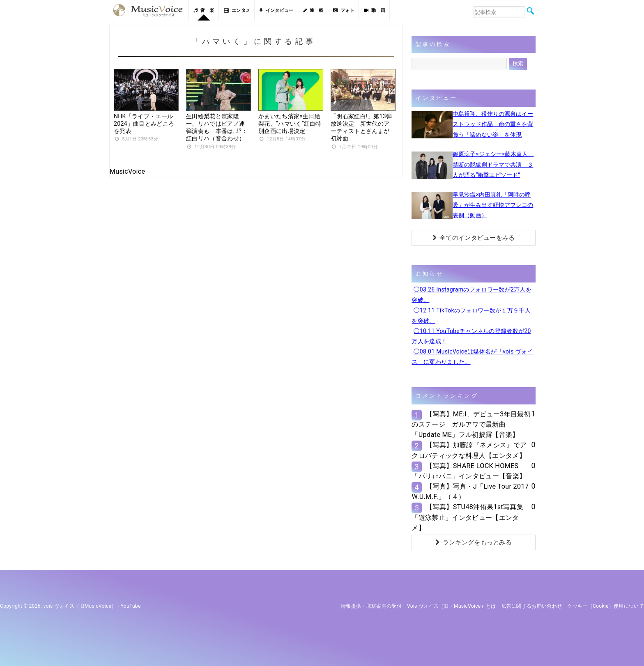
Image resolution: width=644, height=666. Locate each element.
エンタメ (237, 10)
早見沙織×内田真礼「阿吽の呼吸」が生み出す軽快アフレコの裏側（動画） (493, 205)
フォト (344, 10)
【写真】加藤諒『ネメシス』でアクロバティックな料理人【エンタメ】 (469, 450)
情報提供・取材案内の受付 (371, 606)
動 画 (375, 10)
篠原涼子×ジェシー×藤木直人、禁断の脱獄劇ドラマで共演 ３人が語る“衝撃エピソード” (493, 164)
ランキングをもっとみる (474, 542)
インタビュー (276, 10)
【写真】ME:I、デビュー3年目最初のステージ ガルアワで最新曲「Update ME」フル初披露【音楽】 (471, 424)
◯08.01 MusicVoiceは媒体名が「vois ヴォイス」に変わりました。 (472, 357)
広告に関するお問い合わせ (532, 606)
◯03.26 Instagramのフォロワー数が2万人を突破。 (471, 295)
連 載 (313, 10)
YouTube (131, 606)
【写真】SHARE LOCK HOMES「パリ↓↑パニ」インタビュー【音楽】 (469, 471)
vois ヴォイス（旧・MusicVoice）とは (452, 606)
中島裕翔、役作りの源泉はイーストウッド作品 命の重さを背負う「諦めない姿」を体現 (493, 124)
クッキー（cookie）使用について (606, 606)
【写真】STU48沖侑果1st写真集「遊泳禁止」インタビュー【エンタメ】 (467, 517)
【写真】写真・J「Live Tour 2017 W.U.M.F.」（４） (470, 491)
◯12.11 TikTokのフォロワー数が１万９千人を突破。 (471, 316)
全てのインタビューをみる (474, 238)
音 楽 (204, 10)
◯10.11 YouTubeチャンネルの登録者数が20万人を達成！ (471, 336)
